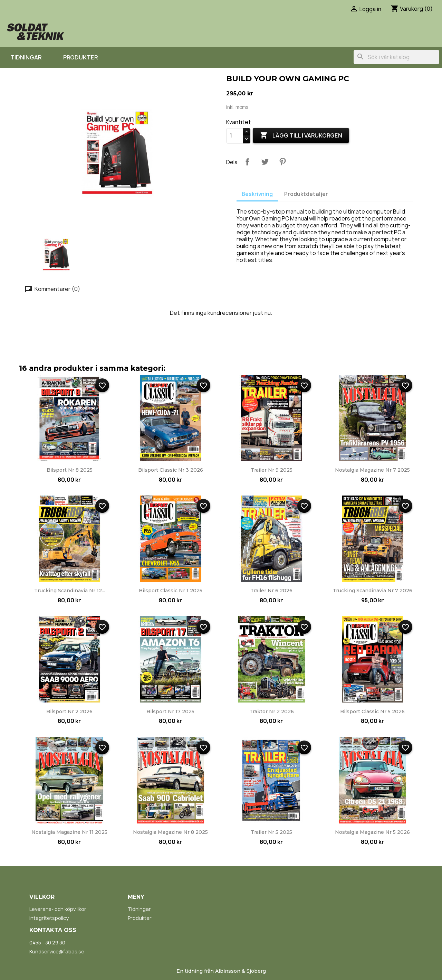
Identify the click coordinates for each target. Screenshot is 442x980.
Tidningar (26, 57)
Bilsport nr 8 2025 (70, 470)
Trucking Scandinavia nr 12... (70, 591)
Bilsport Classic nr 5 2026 (372, 712)
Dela (247, 162)
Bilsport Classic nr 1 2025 (171, 591)
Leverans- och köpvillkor (58, 909)
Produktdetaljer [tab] (306, 194)
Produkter (80, 57)
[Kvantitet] (235, 136)
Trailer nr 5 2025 (271, 832)
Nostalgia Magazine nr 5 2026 (372, 832)
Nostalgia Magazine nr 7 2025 (372, 470)
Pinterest (282, 162)
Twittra (265, 162)
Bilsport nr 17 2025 (170, 712)
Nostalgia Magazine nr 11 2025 (69, 832)
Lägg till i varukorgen (301, 135)
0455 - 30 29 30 (47, 943)
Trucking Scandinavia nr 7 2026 (372, 591)
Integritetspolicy (49, 918)
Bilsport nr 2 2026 (69, 712)
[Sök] (396, 57)
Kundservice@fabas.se (57, 951)
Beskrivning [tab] (257, 194)
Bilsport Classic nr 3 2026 (171, 470)
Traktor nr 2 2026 (272, 712)
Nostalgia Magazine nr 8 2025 (170, 832)
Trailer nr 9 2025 (272, 470)
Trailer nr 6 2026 (271, 591)
